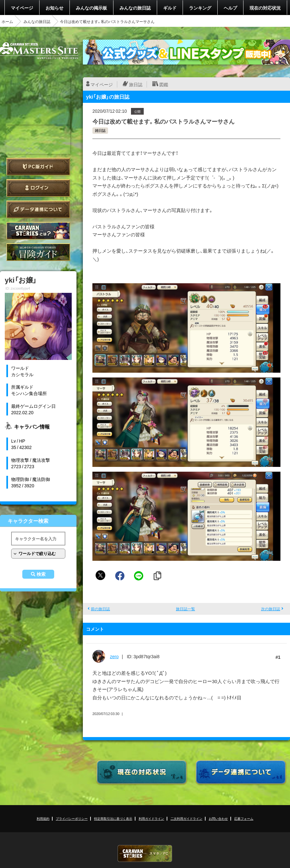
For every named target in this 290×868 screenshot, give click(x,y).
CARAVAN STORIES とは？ (38, 231)
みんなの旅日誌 (135, 8)
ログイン (38, 188)
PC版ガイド (38, 167)
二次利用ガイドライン (186, 818)
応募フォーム (244, 818)
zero (114, 656)
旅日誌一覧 (185, 609)
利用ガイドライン (151, 818)
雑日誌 (100, 130)
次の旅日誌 (271, 609)
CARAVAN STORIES (145, 853)
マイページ (22, 8)
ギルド (170, 8)
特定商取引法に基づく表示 (113, 818)
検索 (41, 574)
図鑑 (164, 84)
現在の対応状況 (265, 8)
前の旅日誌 (100, 609)
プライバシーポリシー (72, 818)
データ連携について (38, 209)
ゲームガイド (38, 252)
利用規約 (43, 818)
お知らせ (54, 8)
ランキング (200, 8)
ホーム (7, 21)
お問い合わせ (218, 818)
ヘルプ (230, 8)
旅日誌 (136, 84)
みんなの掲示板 (91, 8)
